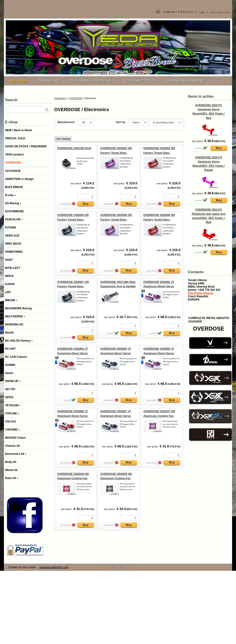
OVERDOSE (75, 98)
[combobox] (138, 122)
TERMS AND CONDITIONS (91, 81)
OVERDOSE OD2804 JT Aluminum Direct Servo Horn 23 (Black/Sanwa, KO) (118, 353)
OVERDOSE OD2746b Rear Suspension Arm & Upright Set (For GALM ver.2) (118, 287)
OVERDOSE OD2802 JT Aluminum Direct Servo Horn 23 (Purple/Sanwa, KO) (162, 287)
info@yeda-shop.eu (201, 293)
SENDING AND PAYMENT (185, 81)
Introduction (60, 98)
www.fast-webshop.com (54, 567)
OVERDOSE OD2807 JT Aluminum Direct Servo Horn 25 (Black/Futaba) (116, 416)
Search (11, 100)
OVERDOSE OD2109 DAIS (74, 148)
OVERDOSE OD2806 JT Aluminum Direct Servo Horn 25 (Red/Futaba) (72, 416)
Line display (63, 139)
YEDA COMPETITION (138, 81)
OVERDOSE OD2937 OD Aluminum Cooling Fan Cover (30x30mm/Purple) (160, 416)
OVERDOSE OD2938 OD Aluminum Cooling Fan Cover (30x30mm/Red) (73, 478)
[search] (47, 110)
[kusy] (86, 196)
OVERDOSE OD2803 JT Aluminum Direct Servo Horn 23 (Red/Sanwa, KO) (74, 353)
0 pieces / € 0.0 (179, 12)
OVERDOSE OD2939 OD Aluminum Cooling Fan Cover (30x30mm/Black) (116, 478)
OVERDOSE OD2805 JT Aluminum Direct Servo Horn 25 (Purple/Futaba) (159, 353)
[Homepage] (18, 81)
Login (202, 12)
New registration (220, 12)
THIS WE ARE (49, 81)
